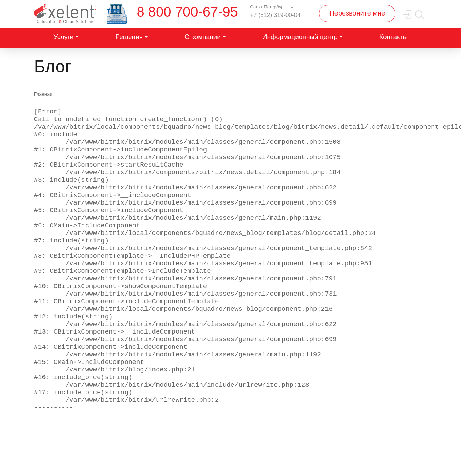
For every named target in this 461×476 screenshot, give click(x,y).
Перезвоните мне (357, 13)
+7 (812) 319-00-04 (275, 15)
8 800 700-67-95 (188, 12)
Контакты (393, 37)
